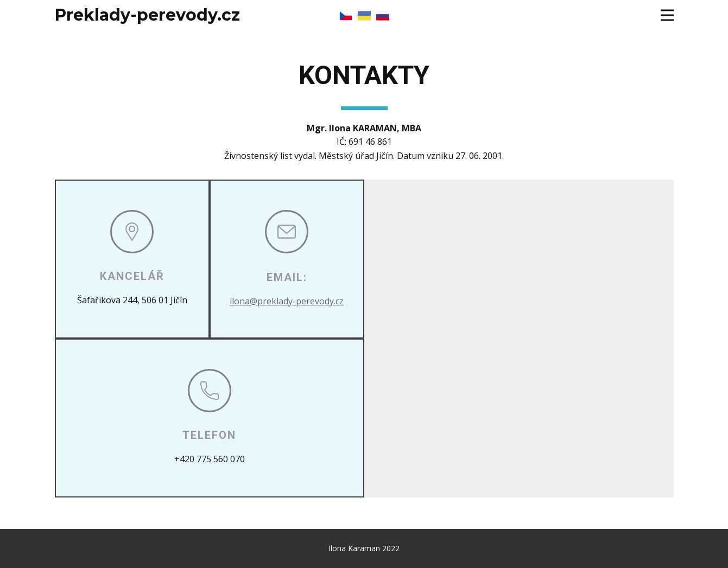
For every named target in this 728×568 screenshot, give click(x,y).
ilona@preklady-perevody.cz (287, 301)
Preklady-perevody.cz (147, 15)
